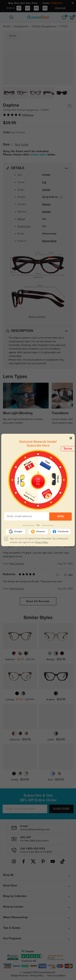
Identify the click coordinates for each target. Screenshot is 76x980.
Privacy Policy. (42, 542)
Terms (68, 449)
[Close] (71, 438)
